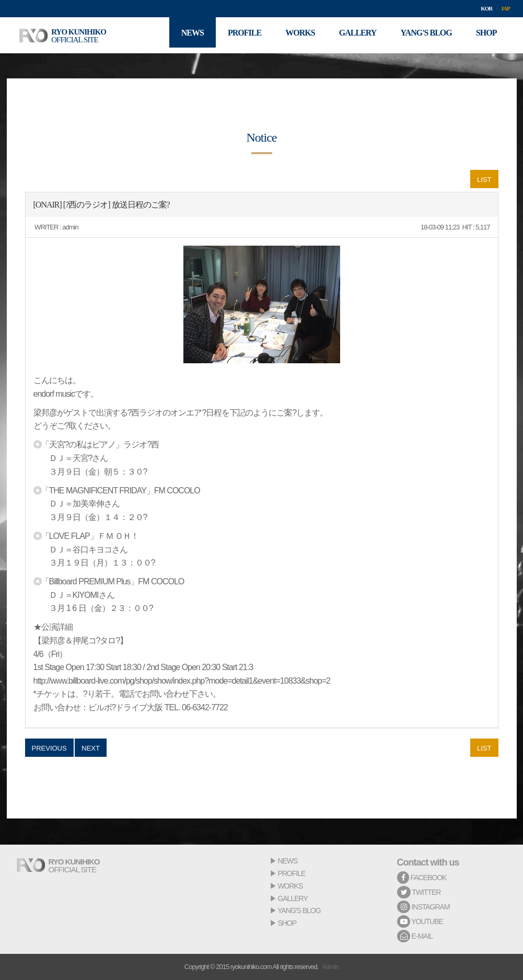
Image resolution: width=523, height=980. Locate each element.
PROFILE (291, 873)
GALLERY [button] (353, 35)
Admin (330, 967)
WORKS (290, 886)
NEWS (287, 861)
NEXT (91, 748)
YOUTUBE (420, 921)
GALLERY (292, 898)
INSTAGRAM (423, 907)
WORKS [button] (293, 35)
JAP (505, 8)
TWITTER (419, 892)
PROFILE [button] (236, 35)
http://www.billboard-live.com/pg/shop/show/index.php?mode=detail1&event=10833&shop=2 (182, 681)
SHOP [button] (485, 35)
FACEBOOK (422, 878)
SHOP (287, 923)
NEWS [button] (182, 35)
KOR (486, 8)
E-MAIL (415, 936)
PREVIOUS (49, 748)
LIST (484, 180)
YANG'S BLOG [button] (423, 35)
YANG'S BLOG (299, 910)
